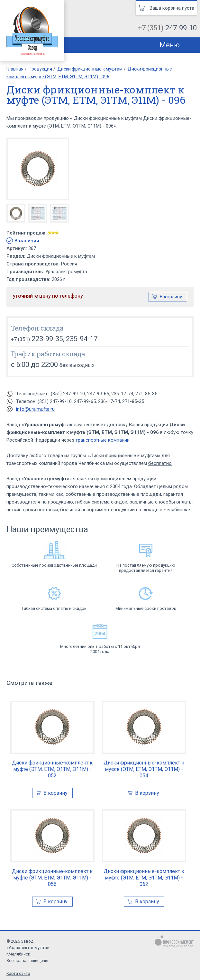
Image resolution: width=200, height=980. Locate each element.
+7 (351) (167, 28)
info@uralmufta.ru (35, 409)
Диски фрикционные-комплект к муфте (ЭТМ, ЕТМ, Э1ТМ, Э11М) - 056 (52, 878)
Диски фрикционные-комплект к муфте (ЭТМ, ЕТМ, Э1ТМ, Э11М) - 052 (52, 769)
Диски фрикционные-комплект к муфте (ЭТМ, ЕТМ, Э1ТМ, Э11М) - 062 (144, 878)
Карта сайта (18, 973)
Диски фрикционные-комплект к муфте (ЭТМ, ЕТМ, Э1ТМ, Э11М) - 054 (144, 769)
